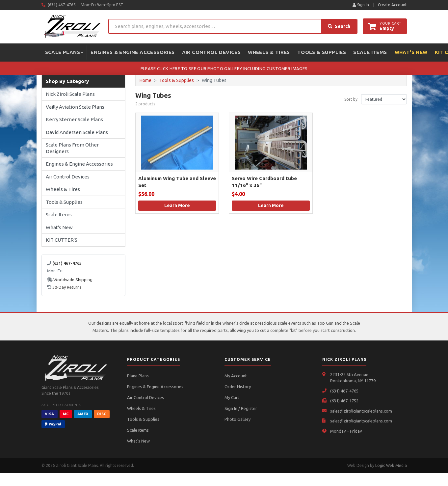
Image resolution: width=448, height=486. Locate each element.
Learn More (177, 205)
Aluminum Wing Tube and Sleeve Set (177, 182)
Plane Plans (138, 376)
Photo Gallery (237, 419)
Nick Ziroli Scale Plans (70, 94)
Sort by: (351, 99)
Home (145, 80)
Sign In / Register (241, 408)
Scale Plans (64, 52)
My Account (236, 376)
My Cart (232, 397)
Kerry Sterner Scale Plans (74, 119)
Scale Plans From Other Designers (72, 148)
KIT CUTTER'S (62, 240)
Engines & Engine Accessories (132, 52)
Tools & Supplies (322, 52)
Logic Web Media (391, 465)
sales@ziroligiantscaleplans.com (361, 411)
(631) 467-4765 (344, 391)
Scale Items (370, 52)
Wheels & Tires (269, 52)
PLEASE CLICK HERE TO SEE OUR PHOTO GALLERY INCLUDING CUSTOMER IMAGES (224, 68)
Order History (238, 387)
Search (339, 26)
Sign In (361, 5)
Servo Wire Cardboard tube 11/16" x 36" (264, 182)
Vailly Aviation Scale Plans (75, 107)
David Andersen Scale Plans (77, 132)
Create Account (392, 5)
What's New (411, 52)
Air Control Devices (211, 52)
